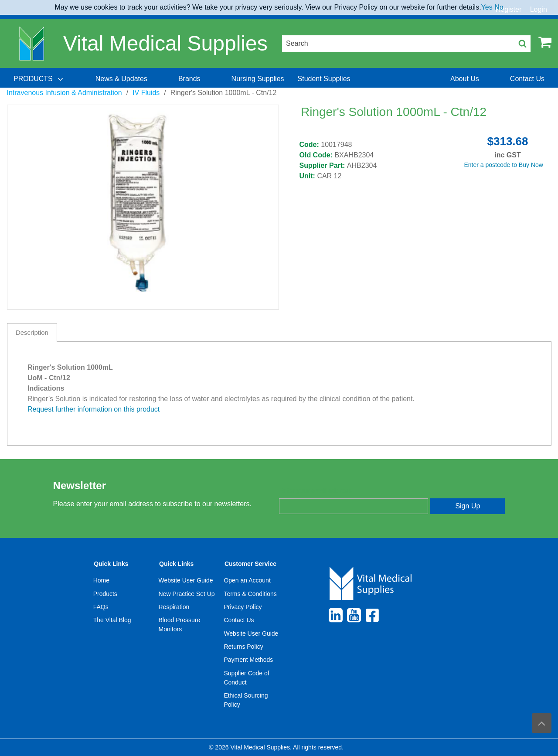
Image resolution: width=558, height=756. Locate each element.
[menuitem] (39, 79)
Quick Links (111, 564)
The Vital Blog (112, 620)
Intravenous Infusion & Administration (65, 93)
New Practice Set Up (187, 594)
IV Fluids (146, 93)
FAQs (101, 607)
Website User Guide (186, 580)
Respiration (174, 607)
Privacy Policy (243, 607)
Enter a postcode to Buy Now (504, 165)
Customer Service (250, 564)
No (499, 7)
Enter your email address (315, 490)
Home (101, 580)
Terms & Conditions (250, 594)
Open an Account (247, 580)
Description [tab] (32, 332)
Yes (487, 7)
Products (105, 594)
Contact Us (239, 620)
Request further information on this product (94, 409)
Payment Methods (248, 660)
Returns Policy (243, 647)
